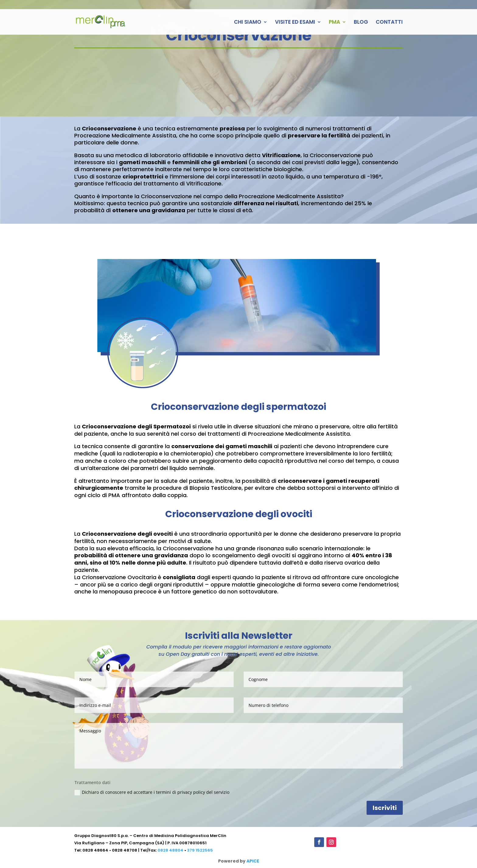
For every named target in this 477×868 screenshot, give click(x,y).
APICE (253, 861)
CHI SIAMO (248, 23)
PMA (334, 23)
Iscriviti (385, 808)
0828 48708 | (126, 850)
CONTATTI (389, 23)
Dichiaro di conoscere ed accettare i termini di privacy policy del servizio (152, 792)
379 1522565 (200, 850)
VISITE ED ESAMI (295, 23)
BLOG (361, 23)
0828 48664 (95, 850)
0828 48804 (171, 850)
